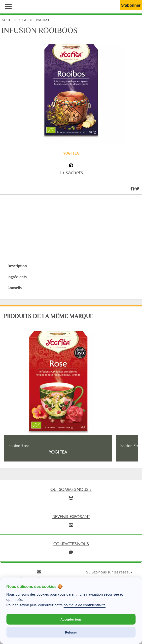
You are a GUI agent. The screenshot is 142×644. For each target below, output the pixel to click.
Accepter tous (71, 619)
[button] (7, 6)
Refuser (71, 632)
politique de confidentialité (85, 605)
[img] (133, 189)
